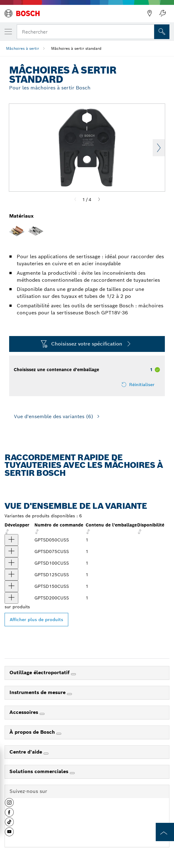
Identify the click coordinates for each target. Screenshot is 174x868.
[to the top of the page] (165, 832)
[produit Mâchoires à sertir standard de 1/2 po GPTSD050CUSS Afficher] (11, 540)
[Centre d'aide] (46, 754)
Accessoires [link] (25, 712)
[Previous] (75, 200)
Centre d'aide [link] (27, 752)
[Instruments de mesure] (69, 694)
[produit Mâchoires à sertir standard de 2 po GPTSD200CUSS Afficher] (11, 598)
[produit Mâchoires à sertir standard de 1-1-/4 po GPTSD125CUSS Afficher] (11, 575)
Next (159, 148)
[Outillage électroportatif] (73, 674)
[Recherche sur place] (162, 32)
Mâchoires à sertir (23, 48)
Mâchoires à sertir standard (76, 48)
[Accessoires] (42, 714)
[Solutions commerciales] (72, 773)
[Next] (99, 200)
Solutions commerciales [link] (40, 771)
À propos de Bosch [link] (33, 732)
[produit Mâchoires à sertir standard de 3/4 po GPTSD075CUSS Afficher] (11, 552)
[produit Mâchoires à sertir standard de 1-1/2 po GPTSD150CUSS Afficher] (11, 586)
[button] (9, 805)
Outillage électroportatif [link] (40, 673)
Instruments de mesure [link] (38, 692)
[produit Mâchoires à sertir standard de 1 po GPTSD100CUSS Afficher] (11, 563)
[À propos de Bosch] (59, 734)
